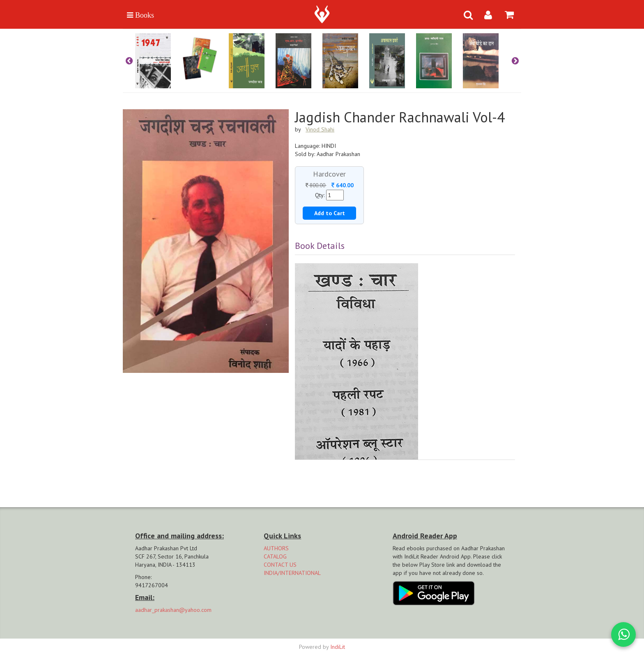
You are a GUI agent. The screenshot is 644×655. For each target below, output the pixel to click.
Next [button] (515, 61)
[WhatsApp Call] (623, 634)
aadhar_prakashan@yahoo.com (173, 610)
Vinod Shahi (320, 129)
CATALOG (275, 556)
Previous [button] (129, 61)
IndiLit (338, 647)
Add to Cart (330, 213)
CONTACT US (280, 565)
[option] (159, 61)
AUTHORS (276, 548)
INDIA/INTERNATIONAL (292, 573)
